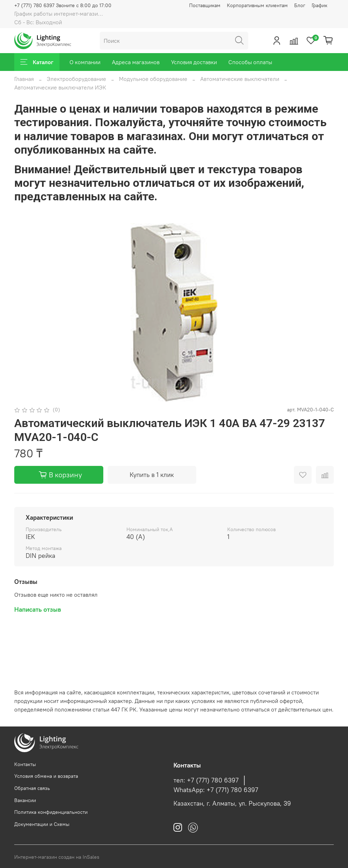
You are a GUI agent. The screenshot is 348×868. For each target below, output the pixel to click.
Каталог (37, 62)
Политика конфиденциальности (51, 812)
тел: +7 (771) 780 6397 (206, 780)
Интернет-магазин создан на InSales (57, 857)
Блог (300, 5)
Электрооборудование (76, 79)
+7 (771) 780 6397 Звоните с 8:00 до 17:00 (63, 5)
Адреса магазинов (136, 62)
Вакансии (25, 800)
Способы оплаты (250, 62)
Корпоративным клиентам (257, 5)
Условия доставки (194, 62)
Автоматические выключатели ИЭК (60, 87)
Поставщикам (205, 5)
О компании (85, 62)
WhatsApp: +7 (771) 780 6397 (216, 790)
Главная (24, 79)
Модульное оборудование (153, 79)
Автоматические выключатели (240, 79)
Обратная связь (32, 788)
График (320, 5)
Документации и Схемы (42, 824)
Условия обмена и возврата (46, 776)
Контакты (25, 764)
